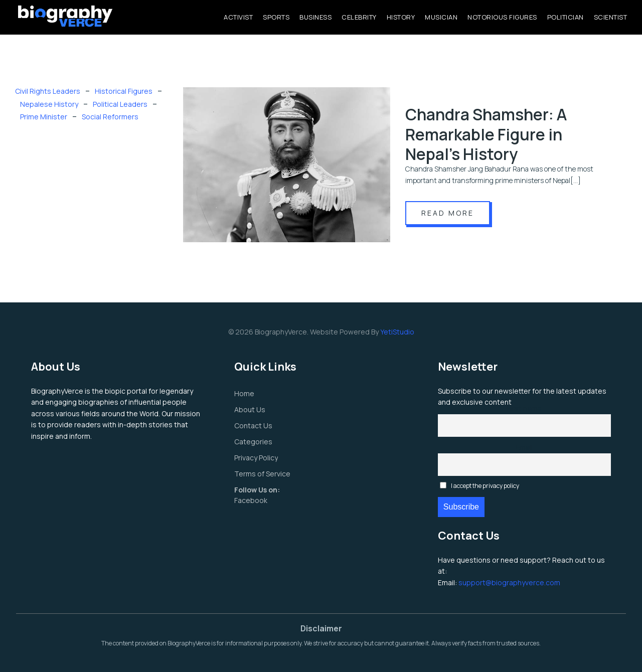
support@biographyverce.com (509, 582)
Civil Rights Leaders (48, 91)
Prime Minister (44, 117)
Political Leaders (120, 104)
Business (315, 17)
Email (524, 447)
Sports (276, 17)
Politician (566, 17)
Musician (441, 17)
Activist (238, 17)
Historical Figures (124, 91)
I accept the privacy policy (479, 486)
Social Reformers (110, 117)
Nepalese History (49, 104)
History (401, 17)
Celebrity (359, 17)
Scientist (611, 17)
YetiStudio (397, 332)
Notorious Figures (502, 17)
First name (524, 408)
